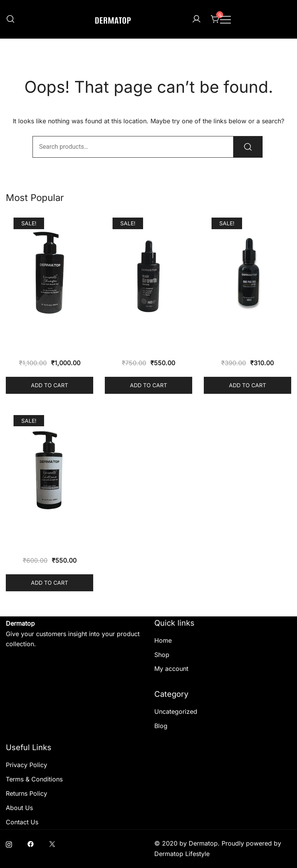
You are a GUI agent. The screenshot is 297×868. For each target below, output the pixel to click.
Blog (161, 726)
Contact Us (22, 822)
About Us (19, 808)
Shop (162, 655)
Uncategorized (176, 711)
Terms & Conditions (34, 779)
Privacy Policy (26, 765)
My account (171, 669)
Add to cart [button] (49, 385)
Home (163, 640)
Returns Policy (26, 793)
